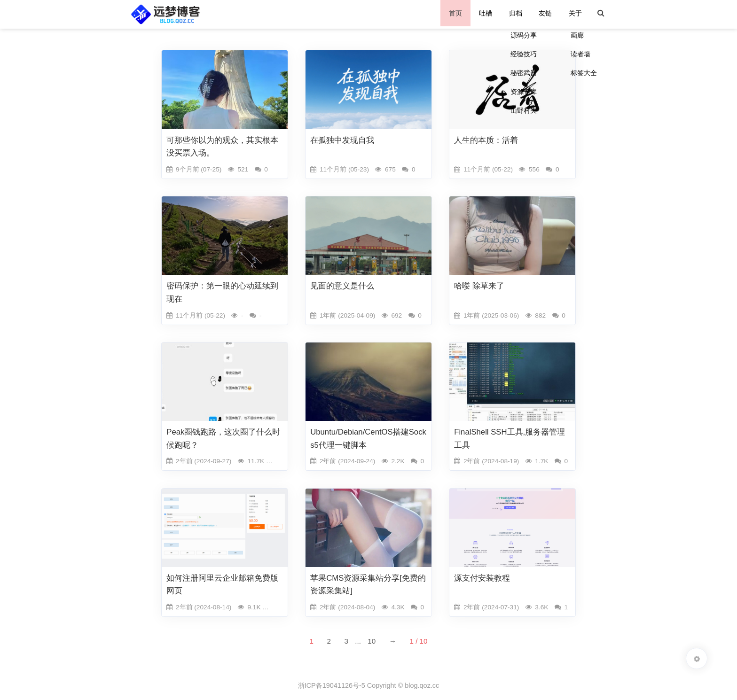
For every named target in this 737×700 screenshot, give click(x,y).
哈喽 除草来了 (479, 286)
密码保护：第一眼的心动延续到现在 (222, 292)
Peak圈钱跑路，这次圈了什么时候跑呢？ (223, 438)
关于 (576, 14)
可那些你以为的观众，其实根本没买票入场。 (222, 147)
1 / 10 (418, 641)
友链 (547, 14)
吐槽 (488, 14)
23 (280, 607)
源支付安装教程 (482, 578)
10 (372, 641)
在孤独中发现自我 (342, 140)
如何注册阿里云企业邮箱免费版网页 (222, 584)
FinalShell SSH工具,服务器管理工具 (510, 438)
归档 (518, 14)
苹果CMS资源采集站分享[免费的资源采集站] (368, 584)
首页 (459, 14)
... (358, 641)
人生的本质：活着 (486, 140)
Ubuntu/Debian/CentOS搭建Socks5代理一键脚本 (368, 438)
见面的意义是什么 (342, 286)
